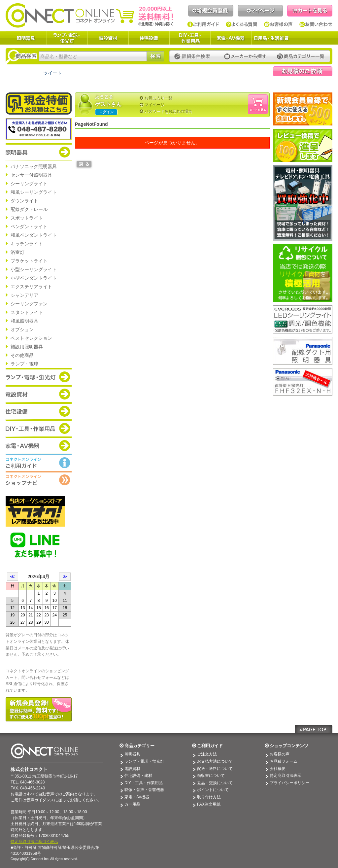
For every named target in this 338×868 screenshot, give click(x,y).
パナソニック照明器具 (34, 166)
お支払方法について (215, 761)
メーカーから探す (245, 57)
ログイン (106, 112)
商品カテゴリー (139, 746)
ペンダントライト (29, 226)
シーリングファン (29, 304)
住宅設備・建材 (138, 776)
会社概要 (278, 769)
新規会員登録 (211, 11)
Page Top (314, 729)
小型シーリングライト (34, 269)
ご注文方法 (207, 754)
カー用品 (132, 804)
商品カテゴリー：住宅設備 (39, 411)
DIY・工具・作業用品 (190, 38)
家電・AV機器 (231, 38)
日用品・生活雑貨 (271, 38)
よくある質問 (242, 24)
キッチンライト (27, 244)
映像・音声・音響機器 (144, 790)
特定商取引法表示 (286, 776)
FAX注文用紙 (209, 804)
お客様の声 (278, 24)
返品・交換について (215, 783)
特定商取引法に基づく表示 (34, 842)
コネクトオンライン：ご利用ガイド (39, 463)
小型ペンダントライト (34, 278)
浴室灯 (17, 252)
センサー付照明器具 (31, 175)
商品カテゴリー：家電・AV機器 (39, 445)
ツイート (52, 73)
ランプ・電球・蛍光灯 (67, 38)
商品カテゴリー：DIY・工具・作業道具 (39, 428)
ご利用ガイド (203, 24)
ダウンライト (24, 201)
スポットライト (27, 218)
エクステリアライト (31, 287)
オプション (22, 330)
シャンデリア (24, 295)
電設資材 (108, 38)
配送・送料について (215, 769)
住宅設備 (149, 38)
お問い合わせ (316, 24)
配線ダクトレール (29, 209)
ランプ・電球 (24, 364)
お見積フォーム (284, 761)
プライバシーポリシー (289, 783)
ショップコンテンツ (289, 746)
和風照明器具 (24, 321)
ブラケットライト (29, 261)
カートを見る (310, 11)
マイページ (260, 11)
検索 (155, 56)
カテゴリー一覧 (301, 57)
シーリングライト (29, 184)
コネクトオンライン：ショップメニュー (39, 480)
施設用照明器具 (27, 347)
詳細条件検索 (194, 57)
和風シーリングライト (34, 192)
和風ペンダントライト (34, 235)
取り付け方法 (209, 797)
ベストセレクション (31, 338)
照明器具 (26, 38)
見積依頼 (303, 71)
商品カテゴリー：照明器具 (39, 152)
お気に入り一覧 (158, 98)
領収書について (211, 776)
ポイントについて (213, 790)
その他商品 (22, 355)
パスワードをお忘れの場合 (168, 111)
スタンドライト (27, 312)
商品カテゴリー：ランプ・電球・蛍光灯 (39, 377)
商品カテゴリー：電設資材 (39, 394)
